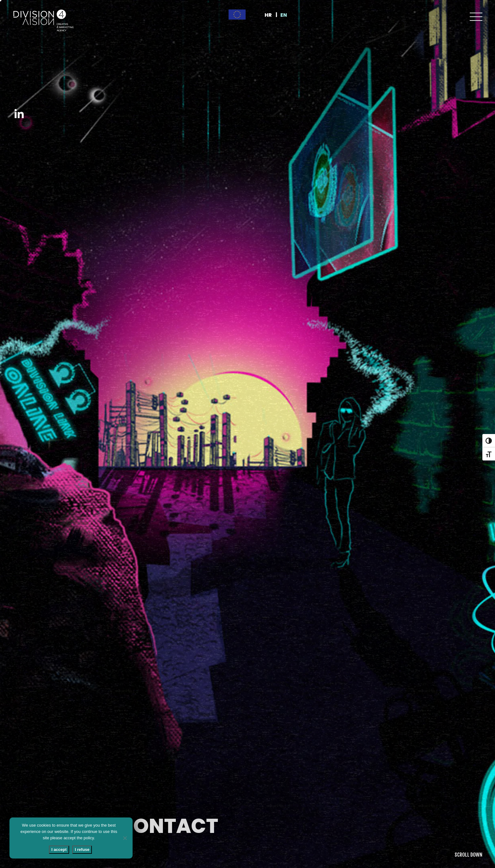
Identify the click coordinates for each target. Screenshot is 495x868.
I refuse (82, 850)
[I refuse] (125, 838)
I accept (59, 850)
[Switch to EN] (287, 15)
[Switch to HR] (271, 15)
